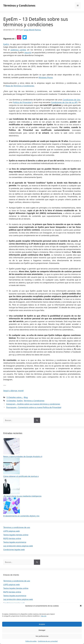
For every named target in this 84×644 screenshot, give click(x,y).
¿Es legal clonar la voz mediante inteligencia (22, 496)
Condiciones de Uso (71, 100)
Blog (26, 397)
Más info (44, 616)
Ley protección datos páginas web (18, 546)
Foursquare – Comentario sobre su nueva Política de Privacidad (34, 407)
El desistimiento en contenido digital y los (21, 516)
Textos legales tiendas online (16, 535)
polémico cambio (18, 50)
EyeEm (6, 44)
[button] (81, 606)
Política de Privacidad (22, 102)
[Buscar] (37, 420)
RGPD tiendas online (12, 538)
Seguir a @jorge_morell (13, 391)
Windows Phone (46, 77)
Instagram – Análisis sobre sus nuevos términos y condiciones (33, 404)
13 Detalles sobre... (14, 397)
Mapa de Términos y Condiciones (20, 86)
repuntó (28, 52)
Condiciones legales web (14, 549)
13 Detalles (11, 401)
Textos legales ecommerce (15, 542)
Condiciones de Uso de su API (64, 102)
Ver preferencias (42, 636)
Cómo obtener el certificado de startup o (21, 476)
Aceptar (42, 624)
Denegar (42, 630)
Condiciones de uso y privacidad (48, 641)
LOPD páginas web (11, 531)
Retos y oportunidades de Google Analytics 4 (23, 456)
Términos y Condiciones (19, 5)
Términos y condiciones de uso (17, 527)
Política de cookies (31, 641)
